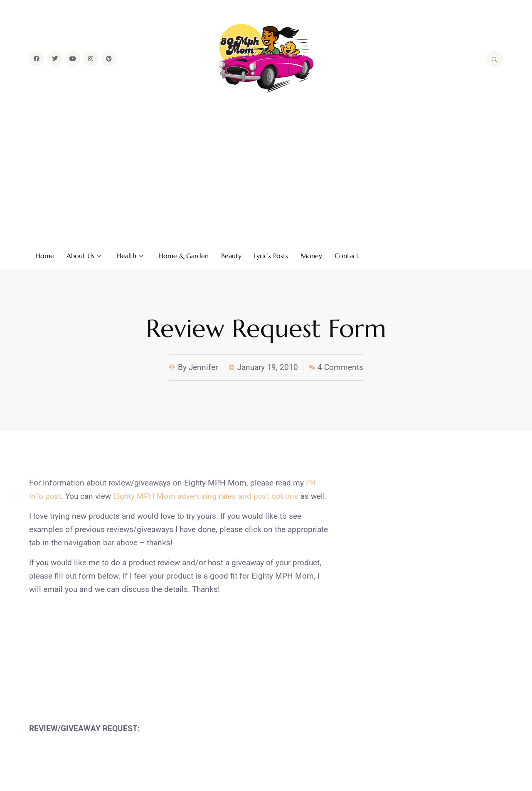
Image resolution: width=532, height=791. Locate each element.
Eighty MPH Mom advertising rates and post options (206, 496)
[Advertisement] (266, 169)
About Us (84, 256)
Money (311, 256)
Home (45, 256)
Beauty (231, 256)
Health (130, 256)
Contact (347, 256)
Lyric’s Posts (271, 256)
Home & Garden (183, 256)
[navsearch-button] (495, 59)
